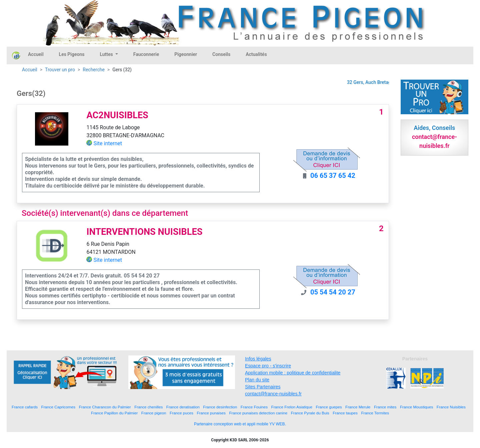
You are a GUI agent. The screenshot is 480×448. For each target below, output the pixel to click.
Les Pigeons (72, 54)
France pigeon (154, 413)
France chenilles (148, 407)
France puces (181, 413)
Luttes (107, 54)
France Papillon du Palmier (114, 413)
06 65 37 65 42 (333, 176)
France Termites (375, 413)
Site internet (108, 143)
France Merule (358, 407)
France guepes (329, 407)
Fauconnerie (146, 54)
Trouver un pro (60, 70)
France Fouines (254, 407)
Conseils (221, 54)
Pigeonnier (186, 54)
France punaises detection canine (258, 413)
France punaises (211, 413)
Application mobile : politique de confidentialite (293, 373)
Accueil (36, 54)
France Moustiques (416, 407)
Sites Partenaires (263, 387)
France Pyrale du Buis (310, 413)
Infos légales (258, 359)
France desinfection (220, 407)
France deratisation (183, 407)
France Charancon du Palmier (105, 407)
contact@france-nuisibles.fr (273, 394)
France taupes (345, 413)
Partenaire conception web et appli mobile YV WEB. (240, 424)
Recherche (94, 70)
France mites (385, 407)
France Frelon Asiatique (292, 407)
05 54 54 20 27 (333, 292)
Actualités (256, 54)
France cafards (25, 407)
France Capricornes (58, 407)
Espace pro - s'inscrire (268, 366)
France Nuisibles (451, 407)
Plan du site (257, 380)
